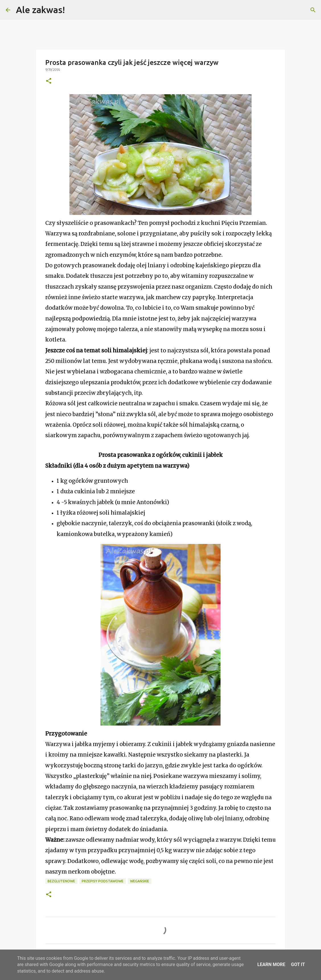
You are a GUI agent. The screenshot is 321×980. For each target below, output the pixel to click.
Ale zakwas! (40, 10)
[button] (49, 81)
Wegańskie (140, 881)
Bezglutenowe (61, 881)
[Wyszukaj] (73, 10)
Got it (298, 964)
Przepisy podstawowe (103, 881)
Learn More (271, 964)
